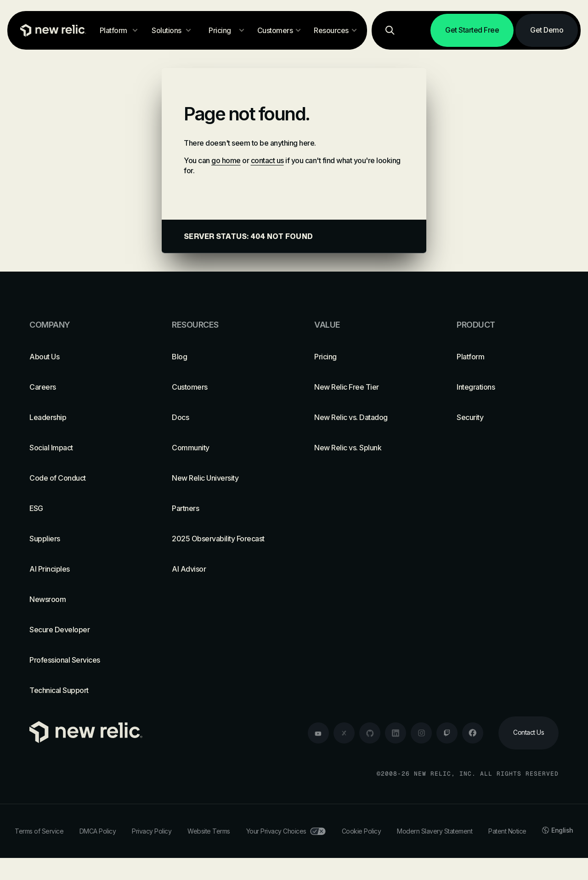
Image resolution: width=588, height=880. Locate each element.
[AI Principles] (80, 569)
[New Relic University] (223, 478)
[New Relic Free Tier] (365, 387)
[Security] (508, 417)
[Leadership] (80, 417)
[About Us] (80, 357)
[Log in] (417, 30)
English (558, 830)
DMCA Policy (98, 831)
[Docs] (223, 417)
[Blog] (223, 357)
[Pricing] (365, 357)
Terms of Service (39, 831)
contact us (267, 160)
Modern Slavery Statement (435, 831)
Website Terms (209, 831)
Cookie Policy (362, 831)
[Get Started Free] (472, 30)
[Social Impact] (80, 448)
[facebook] (473, 733)
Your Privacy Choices (286, 831)
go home (226, 160)
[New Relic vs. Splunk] (365, 448)
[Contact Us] (529, 733)
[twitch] (447, 733)
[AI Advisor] (223, 569)
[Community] (223, 448)
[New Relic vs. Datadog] (365, 417)
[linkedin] (396, 733)
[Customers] (223, 387)
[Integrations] (508, 387)
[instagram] (421, 733)
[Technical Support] (80, 690)
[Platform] (508, 357)
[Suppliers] (80, 539)
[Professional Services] (80, 660)
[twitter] (344, 733)
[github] (370, 733)
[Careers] (80, 387)
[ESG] (80, 508)
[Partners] (223, 508)
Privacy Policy (152, 831)
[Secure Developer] (80, 630)
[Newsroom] (80, 599)
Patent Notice (507, 831)
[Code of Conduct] (80, 478)
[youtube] (318, 733)
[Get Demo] (547, 30)
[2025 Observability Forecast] (223, 539)
